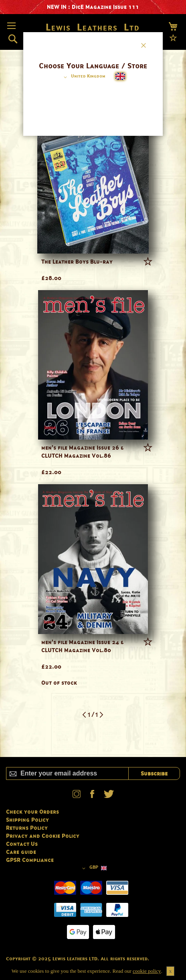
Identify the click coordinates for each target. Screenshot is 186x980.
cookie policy (147, 971)
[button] (83, 77)
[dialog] (93, 490)
